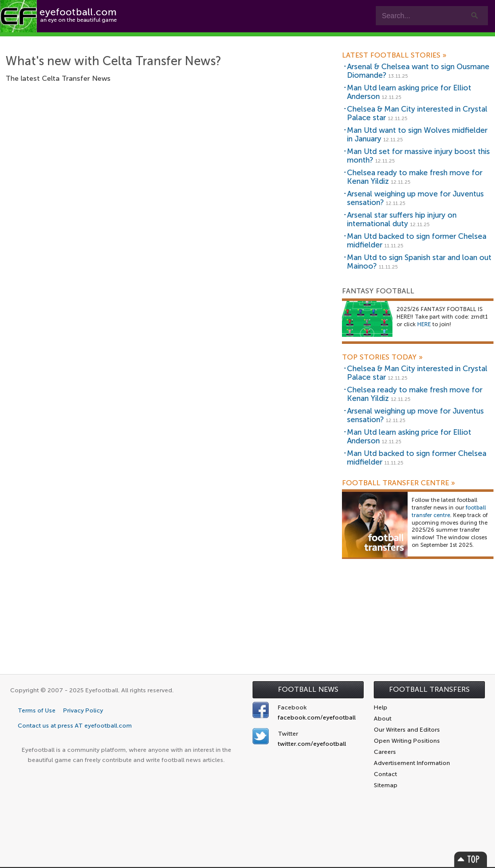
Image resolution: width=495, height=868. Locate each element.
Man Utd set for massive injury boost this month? (418, 156)
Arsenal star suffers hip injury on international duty (402, 219)
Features (150, 41)
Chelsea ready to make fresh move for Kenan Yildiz (415, 177)
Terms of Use (37, 710)
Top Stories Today (382, 358)
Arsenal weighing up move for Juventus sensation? (415, 198)
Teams (203, 41)
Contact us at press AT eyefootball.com (75, 726)
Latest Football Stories (394, 56)
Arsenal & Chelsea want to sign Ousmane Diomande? (418, 71)
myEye (316, 41)
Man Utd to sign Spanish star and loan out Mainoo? (419, 262)
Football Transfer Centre (399, 483)
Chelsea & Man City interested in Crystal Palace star (417, 113)
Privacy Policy (83, 710)
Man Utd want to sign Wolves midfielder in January (417, 135)
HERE (424, 324)
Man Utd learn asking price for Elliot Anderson (409, 92)
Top (471, 859)
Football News (308, 690)
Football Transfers (429, 690)
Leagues (262, 41)
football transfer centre (449, 512)
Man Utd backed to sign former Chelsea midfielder (417, 241)
